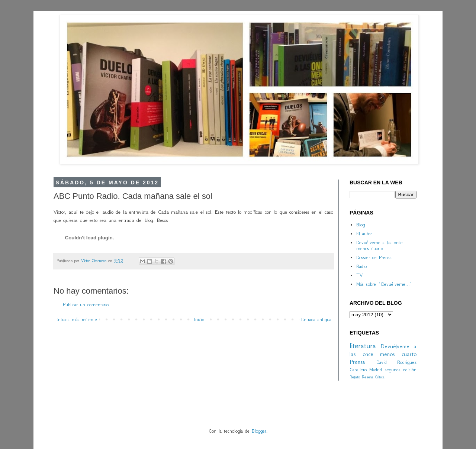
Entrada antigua (316, 319)
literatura (363, 345)
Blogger (259, 431)
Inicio (199, 319)
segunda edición (401, 370)
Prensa (357, 362)
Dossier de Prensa (374, 257)
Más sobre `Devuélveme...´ (383, 284)
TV (359, 275)
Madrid (376, 370)
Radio (361, 266)
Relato (355, 377)
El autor (364, 234)
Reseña (368, 377)
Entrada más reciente (76, 319)
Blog (361, 225)
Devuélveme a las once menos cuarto (379, 246)
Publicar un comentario (86, 305)
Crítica (380, 377)
